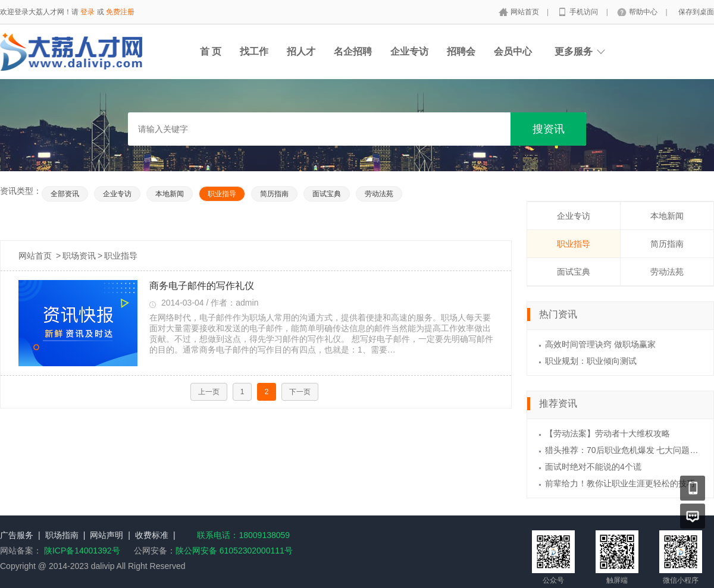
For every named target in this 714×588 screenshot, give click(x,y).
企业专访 (409, 51)
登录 (87, 12)
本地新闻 (170, 194)
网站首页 (526, 12)
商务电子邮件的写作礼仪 (202, 286)
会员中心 (513, 51)
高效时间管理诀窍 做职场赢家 (600, 344)
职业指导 (222, 194)
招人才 (301, 51)
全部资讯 (65, 194)
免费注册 (120, 12)
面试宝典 (327, 194)
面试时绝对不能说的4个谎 (593, 467)
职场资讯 (79, 256)
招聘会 (461, 51)
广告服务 (17, 535)
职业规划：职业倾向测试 (591, 361)
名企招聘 (353, 51)
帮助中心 (644, 12)
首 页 (211, 51)
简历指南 (274, 194)
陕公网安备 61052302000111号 (234, 551)
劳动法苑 (379, 194)
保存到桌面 (696, 12)
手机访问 (585, 12)
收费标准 (152, 535)
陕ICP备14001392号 (82, 551)
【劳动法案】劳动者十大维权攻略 (607, 433)
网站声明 (107, 535)
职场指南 (62, 535)
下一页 (300, 392)
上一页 (209, 392)
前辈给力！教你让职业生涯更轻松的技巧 (620, 483)
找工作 (254, 51)
